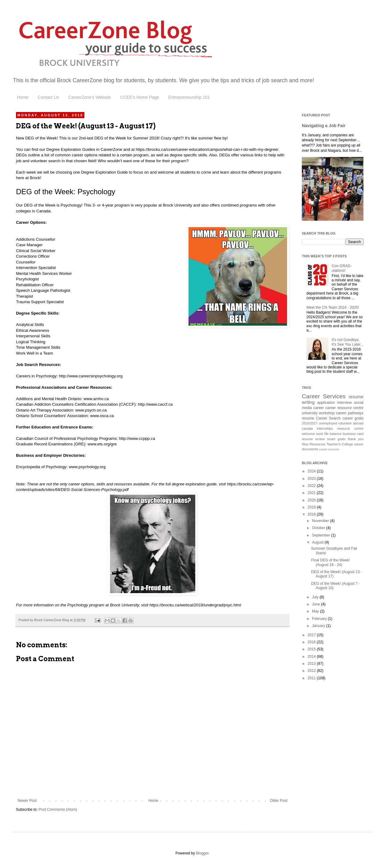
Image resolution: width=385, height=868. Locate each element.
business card (353, 434)
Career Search (328, 418)
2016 (312, 642)
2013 (312, 664)
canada (307, 428)
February (320, 619)
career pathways (350, 413)
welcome (308, 434)
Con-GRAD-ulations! (342, 268)
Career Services (324, 396)
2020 (312, 500)
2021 (312, 493)
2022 (312, 486)
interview (344, 403)
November (321, 521)
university (310, 413)
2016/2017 (310, 423)
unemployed (328, 423)
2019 (312, 507)
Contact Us (48, 97)
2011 (312, 678)
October (319, 528)
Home (23, 97)
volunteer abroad (351, 423)
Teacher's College (340, 444)
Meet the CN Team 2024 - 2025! (333, 307)
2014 (312, 657)
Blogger (202, 853)
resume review (313, 439)
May (316, 611)
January (319, 626)
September (322, 535)
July (316, 597)
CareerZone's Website (90, 97)
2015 (312, 649)
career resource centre (344, 408)
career (319, 408)
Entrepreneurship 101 (189, 97)
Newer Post (27, 801)
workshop (327, 413)
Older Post (279, 801)
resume (308, 418)
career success (329, 449)
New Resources (314, 444)
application (326, 403)
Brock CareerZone (80, 80)
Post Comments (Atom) (58, 810)
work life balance (329, 434)
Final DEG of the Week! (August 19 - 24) (330, 562)
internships (325, 428)
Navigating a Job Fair (324, 126)
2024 (312, 471)
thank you (356, 439)
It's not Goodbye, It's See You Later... (348, 342)
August (318, 542)
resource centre (350, 428)
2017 (312, 635)
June (316, 604)
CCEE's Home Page (140, 97)
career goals (353, 418)
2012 (312, 671)
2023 (312, 479)
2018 (312, 514)
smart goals (336, 439)
